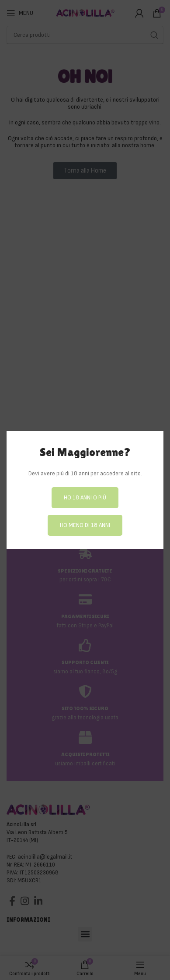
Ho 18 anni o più (85, 497)
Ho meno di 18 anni (85, 525)
